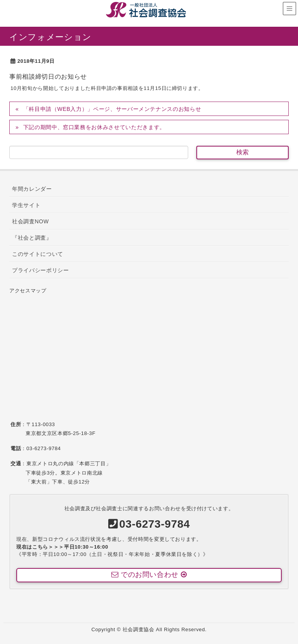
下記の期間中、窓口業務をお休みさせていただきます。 (94, 127)
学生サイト (26, 205)
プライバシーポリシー (41, 270)
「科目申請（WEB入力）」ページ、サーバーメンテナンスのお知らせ (112, 109)
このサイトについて (38, 254)
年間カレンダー (32, 189)
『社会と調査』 (32, 238)
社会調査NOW (30, 221)
